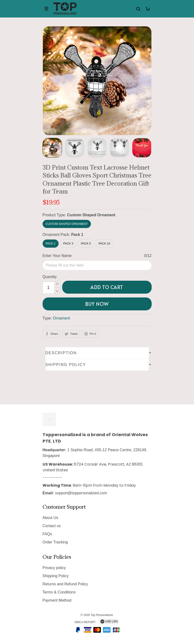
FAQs (47, 534)
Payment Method (57, 600)
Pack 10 (104, 244)
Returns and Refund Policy (65, 584)
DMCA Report (85, 622)
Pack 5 (86, 244)
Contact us (52, 526)
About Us (50, 518)
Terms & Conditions (59, 592)
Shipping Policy (56, 576)
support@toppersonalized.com (81, 493)
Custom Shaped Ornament (91, 215)
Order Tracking (55, 542)
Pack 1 (77, 235)
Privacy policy (54, 568)
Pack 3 (68, 244)
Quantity (50, 277)
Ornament (61, 318)
